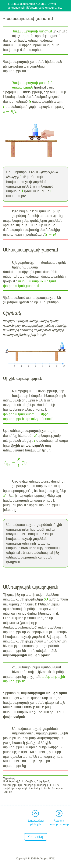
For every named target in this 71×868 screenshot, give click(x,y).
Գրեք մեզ (36, 837)
